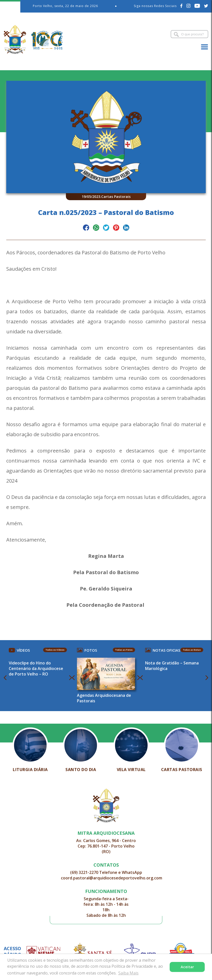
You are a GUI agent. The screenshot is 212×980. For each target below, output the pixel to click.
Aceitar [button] (187, 967)
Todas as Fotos (124, 650)
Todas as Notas (192, 650)
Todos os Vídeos (55, 650)
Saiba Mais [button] (128, 973)
